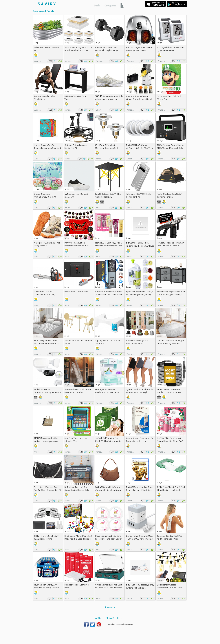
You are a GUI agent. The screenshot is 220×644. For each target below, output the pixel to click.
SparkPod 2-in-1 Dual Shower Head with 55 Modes (78, 391)
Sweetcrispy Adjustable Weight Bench (44, 98)
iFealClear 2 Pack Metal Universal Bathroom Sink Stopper (107, 148)
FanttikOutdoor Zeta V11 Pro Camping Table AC (108, 195)
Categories (110, 5)
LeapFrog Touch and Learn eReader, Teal (77, 440)
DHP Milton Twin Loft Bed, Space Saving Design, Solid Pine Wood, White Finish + (78, 490)
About (99, 618)
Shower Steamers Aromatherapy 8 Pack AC (45, 195)
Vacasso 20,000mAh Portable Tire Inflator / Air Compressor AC (109, 295)
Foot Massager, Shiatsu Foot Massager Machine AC (139, 49)
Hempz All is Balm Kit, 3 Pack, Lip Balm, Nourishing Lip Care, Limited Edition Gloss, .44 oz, (109, 246)
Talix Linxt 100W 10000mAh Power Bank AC (138, 195)
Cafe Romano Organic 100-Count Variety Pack (138, 342)
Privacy (110, 618)
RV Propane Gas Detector (76, 292)
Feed (120, 618)
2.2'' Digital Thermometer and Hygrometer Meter (170, 49)
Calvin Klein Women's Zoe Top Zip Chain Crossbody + (47, 488)
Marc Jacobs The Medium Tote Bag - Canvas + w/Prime (47, 441)
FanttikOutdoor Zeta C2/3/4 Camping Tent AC (170, 195)
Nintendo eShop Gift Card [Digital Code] (169, 98)
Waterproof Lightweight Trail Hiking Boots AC (47, 244)
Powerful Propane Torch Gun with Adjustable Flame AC (171, 244)
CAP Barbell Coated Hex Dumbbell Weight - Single (107, 49)
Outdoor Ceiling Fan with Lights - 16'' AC (76, 146)
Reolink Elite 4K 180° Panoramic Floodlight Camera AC (47, 392)
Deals (97, 5)
